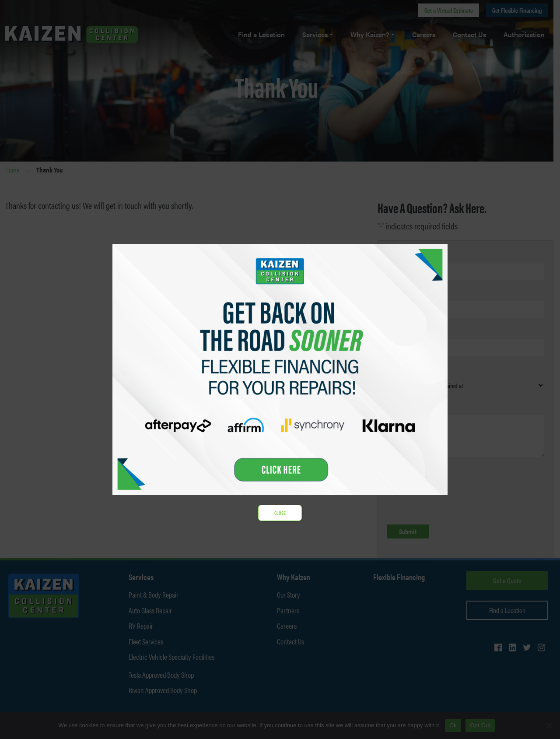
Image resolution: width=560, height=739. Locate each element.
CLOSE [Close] (280, 513)
